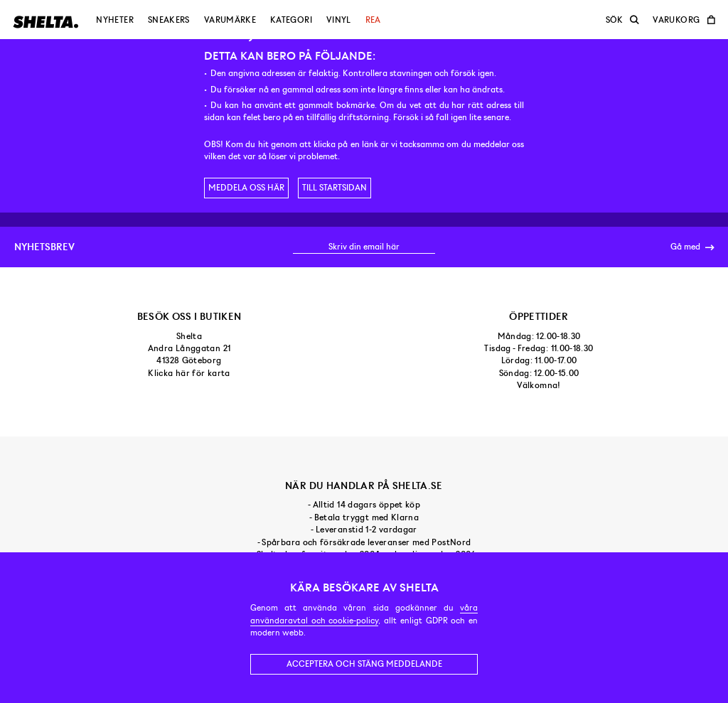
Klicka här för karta (189, 373)
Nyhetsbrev (44, 247)
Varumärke (230, 20)
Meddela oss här (246, 188)
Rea (373, 20)
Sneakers (169, 20)
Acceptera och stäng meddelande (364, 664)
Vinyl (339, 20)
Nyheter (115, 20)
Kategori (291, 20)
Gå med (692, 247)
